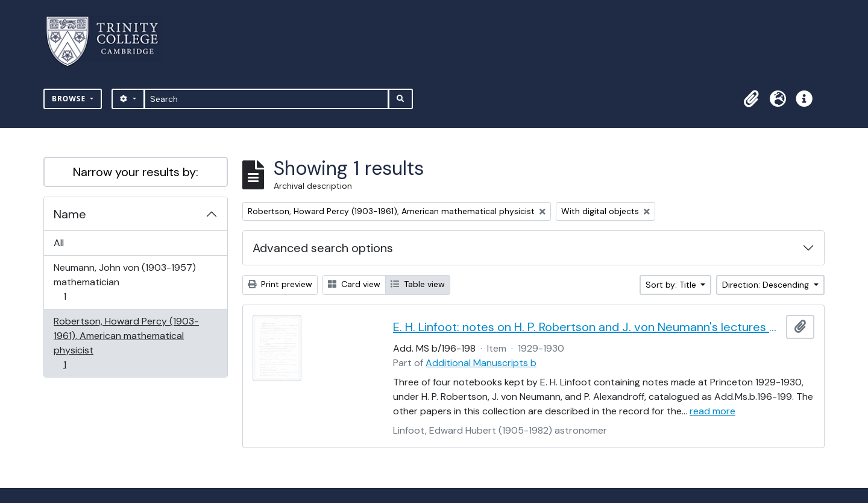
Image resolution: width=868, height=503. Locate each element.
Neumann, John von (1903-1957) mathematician (124, 282)
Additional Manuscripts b (481, 363)
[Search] (267, 99)
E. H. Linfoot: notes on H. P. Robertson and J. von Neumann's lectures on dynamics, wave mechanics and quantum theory (587, 327)
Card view (354, 284)
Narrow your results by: (136, 172)
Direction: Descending (767, 285)
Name (70, 214)
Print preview (280, 284)
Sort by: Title (672, 285)
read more (712, 411)
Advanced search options (323, 248)
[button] (751, 99)
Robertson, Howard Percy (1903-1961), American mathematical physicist (126, 343)
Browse (70, 99)
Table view (418, 284)
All (59, 243)
